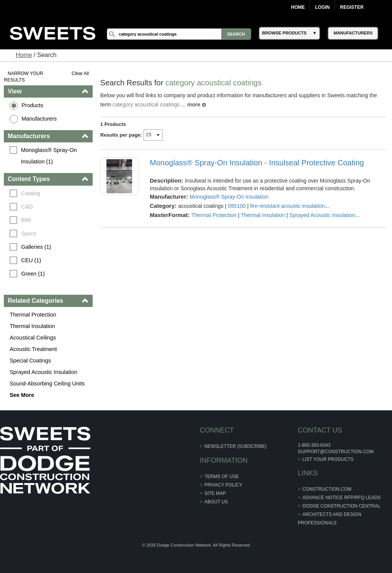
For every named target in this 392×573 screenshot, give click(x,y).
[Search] (179, 34)
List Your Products (328, 459)
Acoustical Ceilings (33, 338)
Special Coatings (30, 361)
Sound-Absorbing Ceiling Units (47, 384)
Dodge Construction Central (341, 506)
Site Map (215, 493)
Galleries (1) (36, 247)
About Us (216, 502)
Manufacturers (39, 119)
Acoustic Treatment (33, 349)
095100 (237, 206)
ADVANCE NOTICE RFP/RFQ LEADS (341, 498)
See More (22, 395)
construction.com (327, 489)
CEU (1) (31, 260)
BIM (26, 220)
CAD (27, 207)
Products (32, 105)
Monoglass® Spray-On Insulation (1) (50, 156)
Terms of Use (222, 477)
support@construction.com (336, 452)
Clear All (80, 73)
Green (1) (33, 274)
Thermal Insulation (32, 326)
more (194, 104)
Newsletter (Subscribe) (236, 446)
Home (298, 7)
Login (322, 7)
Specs (29, 233)
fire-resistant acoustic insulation (287, 206)
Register (352, 7)
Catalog (31, 193)
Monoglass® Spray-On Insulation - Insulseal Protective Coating (257, 163)
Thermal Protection (33, 315)
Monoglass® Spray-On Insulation (229, 197)
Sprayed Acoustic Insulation (43, 372)
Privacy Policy (223, 485)
